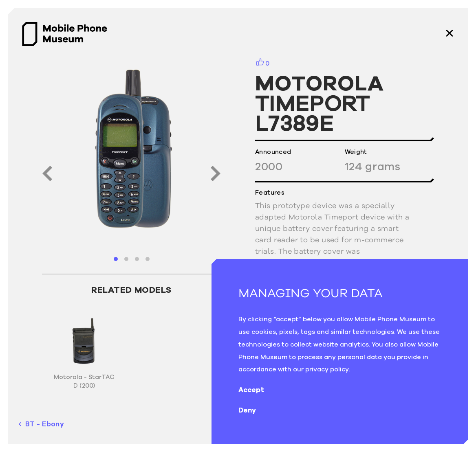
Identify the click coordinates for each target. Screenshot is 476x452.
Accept (258, 390)
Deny (254, 410)
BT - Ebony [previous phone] (41, 424)
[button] (116, 259)
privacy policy (327, 369)
